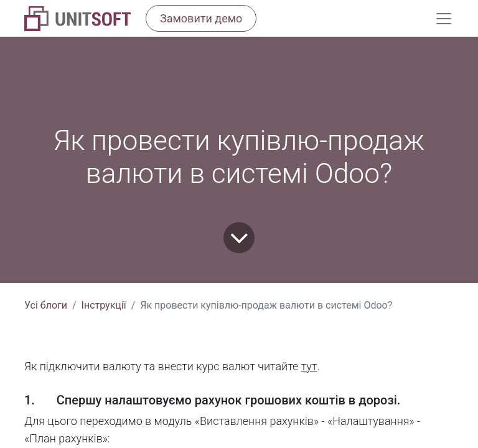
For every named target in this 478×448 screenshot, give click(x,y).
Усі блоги (46, 305)
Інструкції (104, 305)
